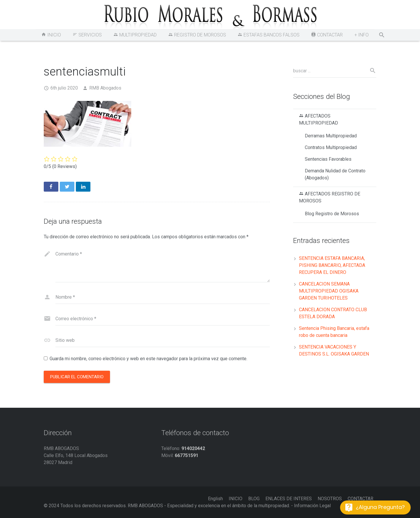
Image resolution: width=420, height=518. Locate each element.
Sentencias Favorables (328, 159)
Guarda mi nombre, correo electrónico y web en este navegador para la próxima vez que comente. (148, 359)
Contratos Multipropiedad (331, 147)
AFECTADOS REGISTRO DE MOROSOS (330, 197)
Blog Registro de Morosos (332, 214)
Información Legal (312, 506)
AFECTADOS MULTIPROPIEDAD (318, 119)
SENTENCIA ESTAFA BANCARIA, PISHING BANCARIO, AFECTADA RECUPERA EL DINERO (332, 265)
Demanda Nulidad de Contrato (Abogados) (335, 174)
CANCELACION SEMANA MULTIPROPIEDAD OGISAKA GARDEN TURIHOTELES (329, 291)
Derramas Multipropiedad (331, 136)
